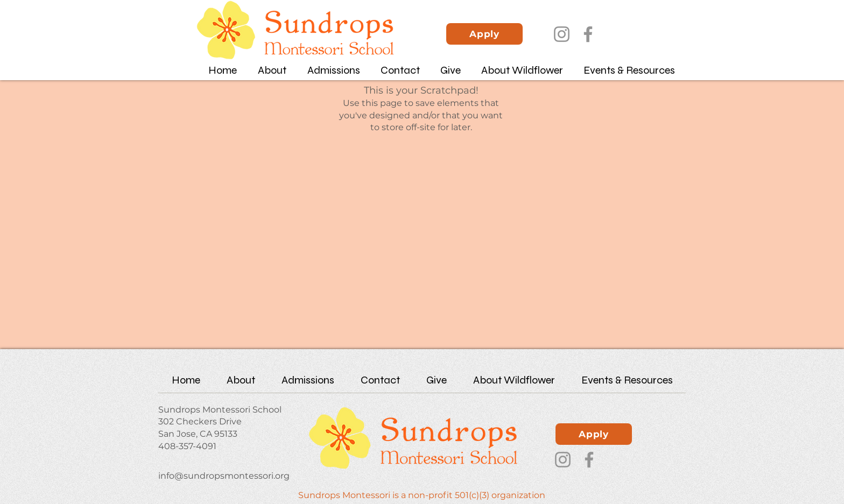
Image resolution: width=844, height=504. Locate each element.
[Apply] (484, 34)
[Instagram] (562, 34)
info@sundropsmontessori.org (224, 476)
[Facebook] (588, 34)
